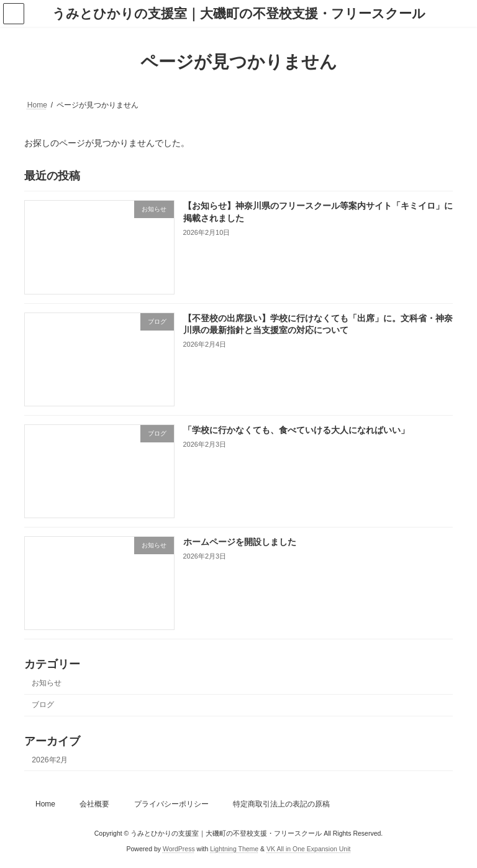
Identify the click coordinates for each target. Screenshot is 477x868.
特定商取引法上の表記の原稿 (281, 804)
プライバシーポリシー (171, 804)
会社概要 (94, 804)
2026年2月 (50, 760)
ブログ (43, 705)
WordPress (179, 849)
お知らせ (47, 683)
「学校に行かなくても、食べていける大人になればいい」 (296, 430)
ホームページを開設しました (240, 542)
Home (45, 804)
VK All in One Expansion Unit (308, 849)
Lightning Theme (234, 849)
